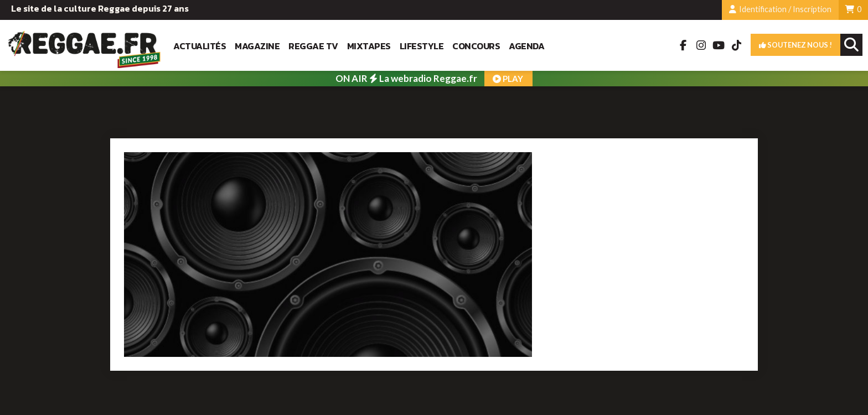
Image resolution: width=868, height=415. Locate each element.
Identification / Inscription (780, 9)
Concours (476, 46)
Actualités (200, 46)
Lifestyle (422, 46)
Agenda (526, 46)
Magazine (257, 46)
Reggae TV (313, 46)
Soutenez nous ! (795, 45)
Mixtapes (369, 46)
